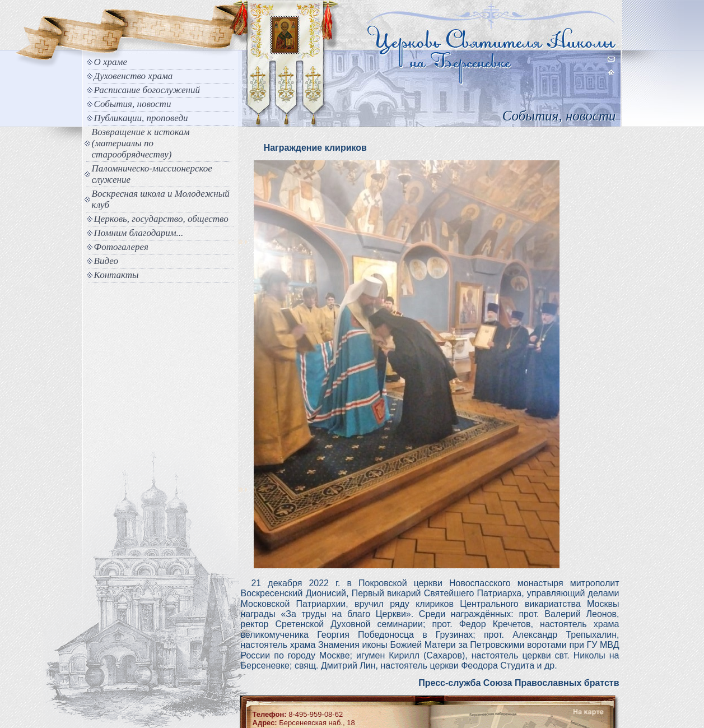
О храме (111, 62)
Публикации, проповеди (141, 118)
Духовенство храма (134, 76)
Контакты (116, 275)
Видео (106, 261)
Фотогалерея (121, 247)
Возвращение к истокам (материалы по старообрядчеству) (141, 143)
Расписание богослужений (147, 90)
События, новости (133, 104)
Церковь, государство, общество (161, 219)
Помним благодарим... (139, 233)
